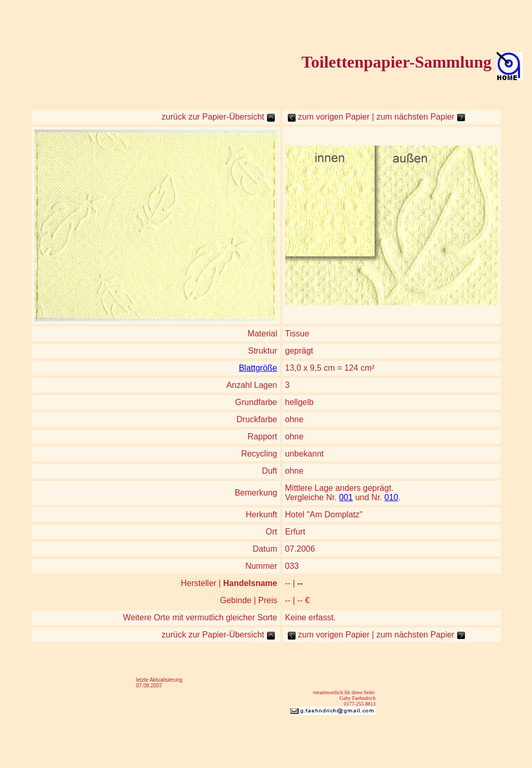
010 (391, 497)
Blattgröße (258, 368)
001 (346, 497)
